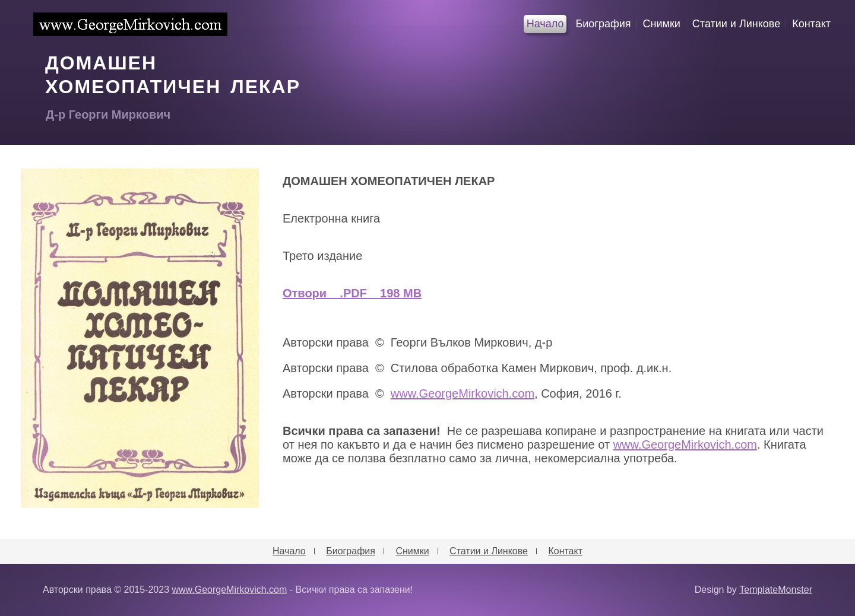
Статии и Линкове (736, 24)
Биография (603, 24)
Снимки (662, 24)
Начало (545, 24)
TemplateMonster (776, 590)
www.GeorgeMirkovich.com (130, 24)
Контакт (811, 24)
